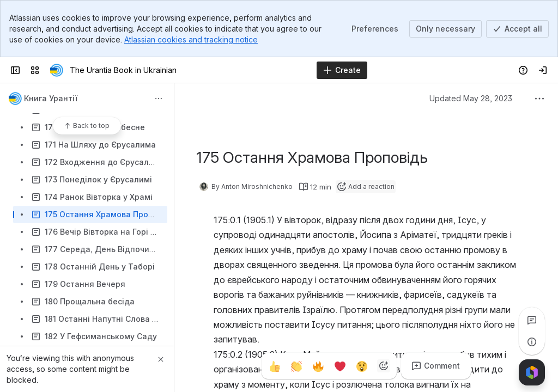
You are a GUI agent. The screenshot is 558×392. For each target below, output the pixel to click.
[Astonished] (362, 366)
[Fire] (318, 366)
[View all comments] (532, 320)
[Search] (251, 70)
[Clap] (296, 366)
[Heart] (340, 366)
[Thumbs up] (275, 366)
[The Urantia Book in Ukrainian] (57, 70)
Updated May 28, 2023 (471, 98)
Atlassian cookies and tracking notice (191, 39)
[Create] (342, 70)
